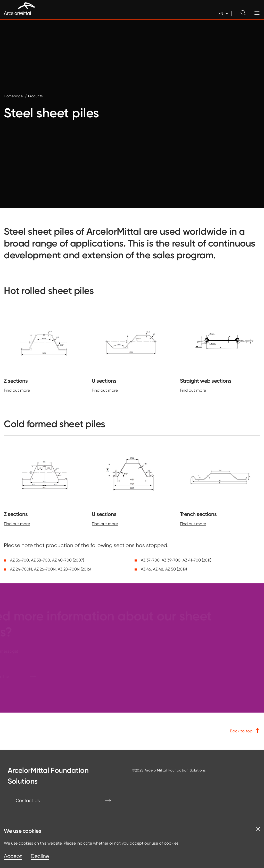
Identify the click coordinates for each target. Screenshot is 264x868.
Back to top (245, 731)
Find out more (17, 390)
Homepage (13, 96)
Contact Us (63, 800)
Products (35, 96)
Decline (40, 856)
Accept (13, 856)
